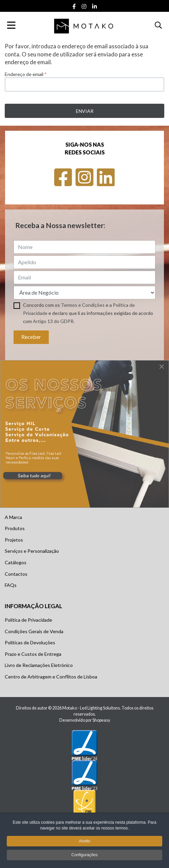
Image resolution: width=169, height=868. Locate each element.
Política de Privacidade (28, 620)
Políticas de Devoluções (30, 642)
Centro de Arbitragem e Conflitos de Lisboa (51, 677)
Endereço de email (26, 74)
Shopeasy (101, 720)
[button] (158, 25)
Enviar (85, 111)
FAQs (11, 585)
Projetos (14, 540)
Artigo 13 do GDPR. (54, 321)
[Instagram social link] (84, 7)
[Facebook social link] (74, 7)
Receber (31, 337)
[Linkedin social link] (94, 7)
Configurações (84, 856)
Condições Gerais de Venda (34, 631)
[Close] (162, 367)
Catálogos (16, 562)
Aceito (84, 842)
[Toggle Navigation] (11, 25)
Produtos (15, 528)
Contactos (16, 574)
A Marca (13, 517)
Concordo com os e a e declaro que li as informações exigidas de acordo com (88, 313)
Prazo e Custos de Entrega (33, 654)
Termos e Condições (83, 305)
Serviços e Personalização (32, 551)
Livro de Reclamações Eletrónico (39, 665)
